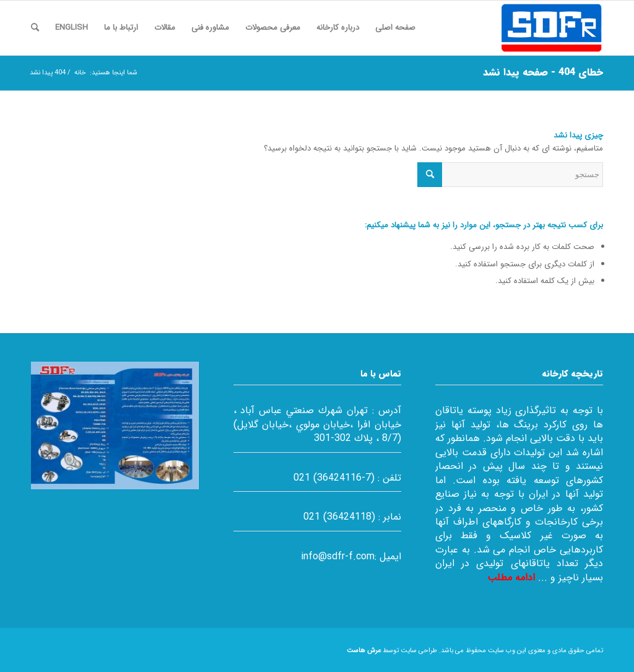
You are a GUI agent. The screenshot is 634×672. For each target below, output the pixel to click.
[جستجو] (35, 28)
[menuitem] (395, 28)
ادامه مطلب (511, 578)
